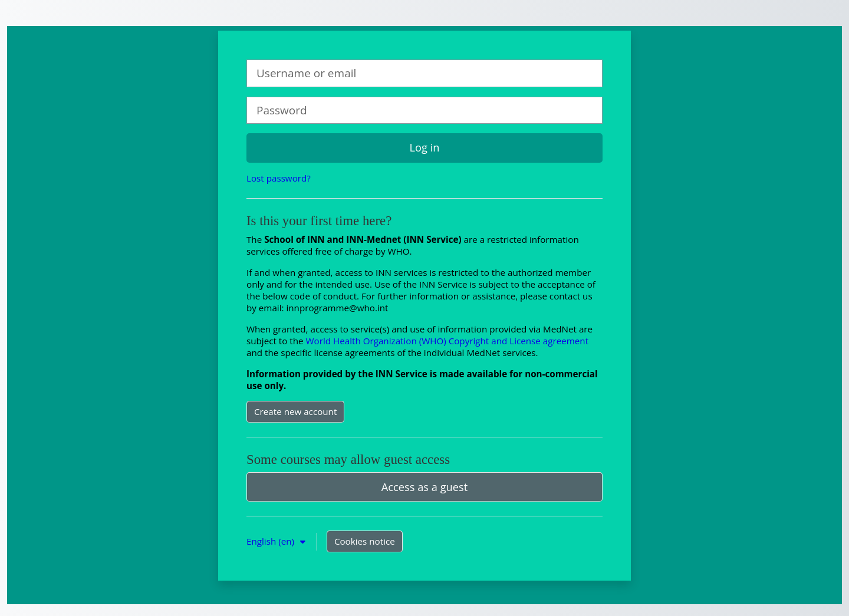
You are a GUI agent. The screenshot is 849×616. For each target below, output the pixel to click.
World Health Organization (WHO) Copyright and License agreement (447, 341)
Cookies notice (365, 541)
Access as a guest (424, 487)
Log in (425, 147)
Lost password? (279, 178)
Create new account (295, 411)
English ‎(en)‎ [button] (272, 541)
